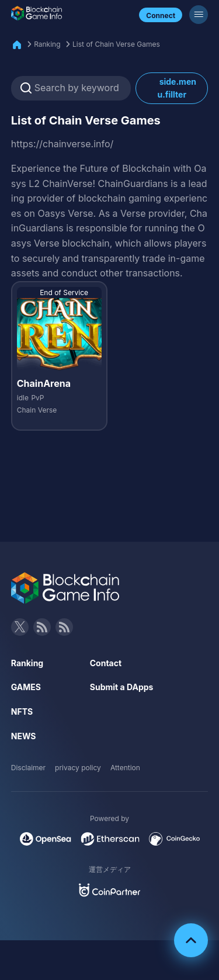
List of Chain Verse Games (116, 44)
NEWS (24, 736)
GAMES (26, 687)
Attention (125, 768)
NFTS (22, 711)
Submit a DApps (122, 687)
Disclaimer (28, 768)
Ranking (47, 44)
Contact (106, 663)
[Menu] (199, 15)
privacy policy (78, 768)
